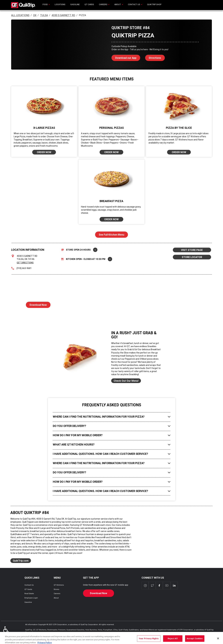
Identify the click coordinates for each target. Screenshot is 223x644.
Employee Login (31, 598)
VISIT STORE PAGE (192, 250)
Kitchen (87, 259)
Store (79, 250)
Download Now (36, 304)
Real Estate (29, 593)
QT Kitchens (59, 585)
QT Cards (28, 589)
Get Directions (25, 263)
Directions (153, 57)
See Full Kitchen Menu (111, 235)
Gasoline (28, 602)
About (56, 598)
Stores (56, 589)
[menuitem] (46, 5)
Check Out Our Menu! (126, 381)
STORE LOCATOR (192, 257)
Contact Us (29, 585)
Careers (57, 593)
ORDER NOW (44, 152)
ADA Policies (6, 631)
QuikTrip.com (21, 561)
